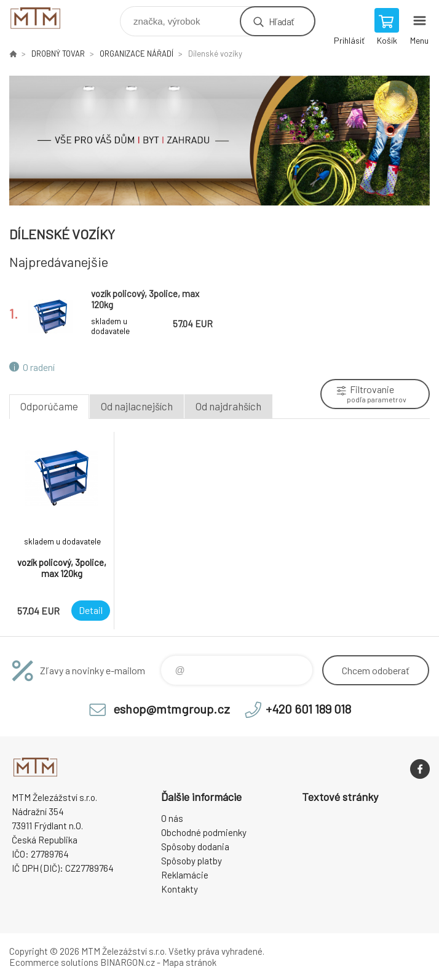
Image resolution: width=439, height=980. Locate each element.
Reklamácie (185, 875)
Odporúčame (49, 406)
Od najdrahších (228, 406)
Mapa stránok (189, 962)
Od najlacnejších (137, 406)
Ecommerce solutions (54, 962)
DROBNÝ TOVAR (58, 54)
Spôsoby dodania (195, 847)
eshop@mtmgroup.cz (172, 709)
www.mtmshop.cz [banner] (64, 18)
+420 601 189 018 (308, 709)
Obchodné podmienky (204, 832)
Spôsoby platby (192, 861)
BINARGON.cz (128, 962)
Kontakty (180, 889)
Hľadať (281, 21)
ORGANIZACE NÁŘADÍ (136, 54)
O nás (172, 818)
